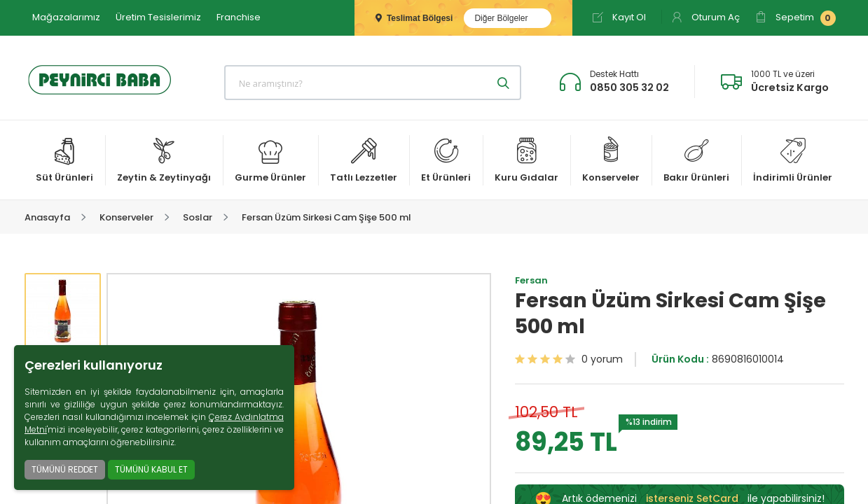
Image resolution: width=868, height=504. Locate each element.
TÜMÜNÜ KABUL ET (151, 469)
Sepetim (795, 18)
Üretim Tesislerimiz (158, 17)
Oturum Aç (705, 17)
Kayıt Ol (619, 17)
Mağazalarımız (66, 17)
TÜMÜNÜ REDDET (65, 469)
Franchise (239, 17)
